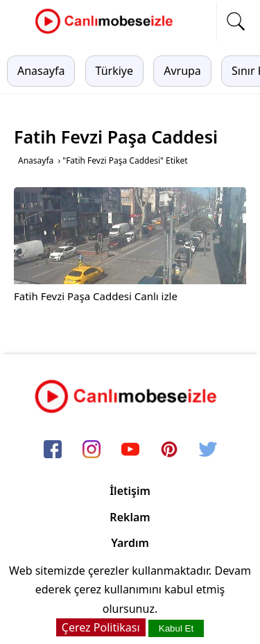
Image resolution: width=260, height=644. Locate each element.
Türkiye (114, 71)
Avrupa (182, 71)
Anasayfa (41, 71)
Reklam (130, 517)
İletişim (130, 491)
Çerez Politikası (101, 627)
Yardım (130, 543)
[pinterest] (169, 451)
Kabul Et (176, 628)
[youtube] (130, 451)
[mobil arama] (236, 21)
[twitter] (208, 451)
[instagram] (92, 451)
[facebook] (53, 451)
